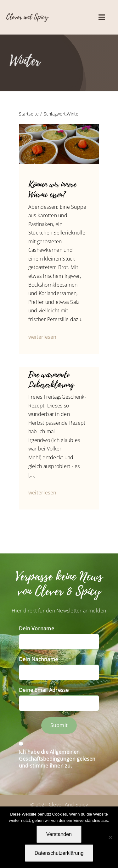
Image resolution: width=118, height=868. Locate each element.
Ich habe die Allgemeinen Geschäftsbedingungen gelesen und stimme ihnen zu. (57, 759)
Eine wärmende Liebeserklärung (51, 380)
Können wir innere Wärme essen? (52, 189)
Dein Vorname (37, 628)
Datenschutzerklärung (59, 853)
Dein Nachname (38, 659)
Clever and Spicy (27, 17)
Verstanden (59, 834)
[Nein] (110, 837)
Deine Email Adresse (44, 690)
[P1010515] (59, 127)
